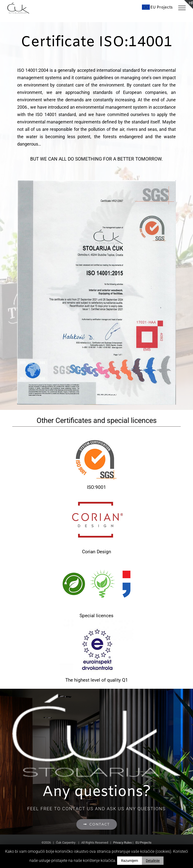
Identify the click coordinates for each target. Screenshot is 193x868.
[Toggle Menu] (182, 8)
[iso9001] (96, 430)
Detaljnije (153, 861)
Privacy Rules (123, 843)
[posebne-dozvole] (96, 559)
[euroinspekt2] (96, 623)
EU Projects (144, 843)
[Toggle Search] (158, 8)
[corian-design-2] (96, 495)
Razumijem (130, 861)
